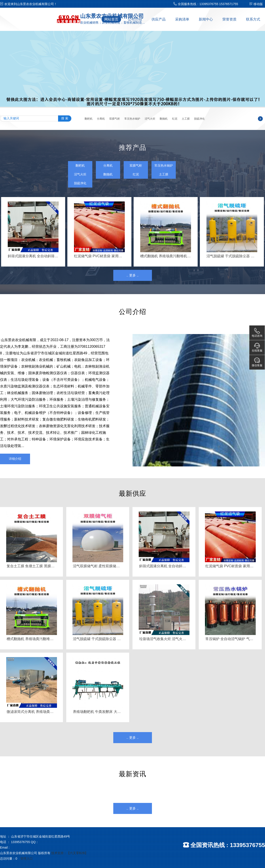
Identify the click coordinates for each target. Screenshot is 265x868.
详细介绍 (15, 459)
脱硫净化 (199, 119)
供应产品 (159, 19)
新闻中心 (206, 19)
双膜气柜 (115, 119)
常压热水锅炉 (132, 119)
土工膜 (186, 119)
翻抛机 (164, 119)
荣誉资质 (229, 19)
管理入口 (26, 859)
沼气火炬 (150, 119)
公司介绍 (135, 19)
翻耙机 (89, 119)
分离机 (101, 119)
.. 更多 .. (132, 275)
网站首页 (111, 19)
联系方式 (253, 19)
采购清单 (182, 19)
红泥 (175, 119)
